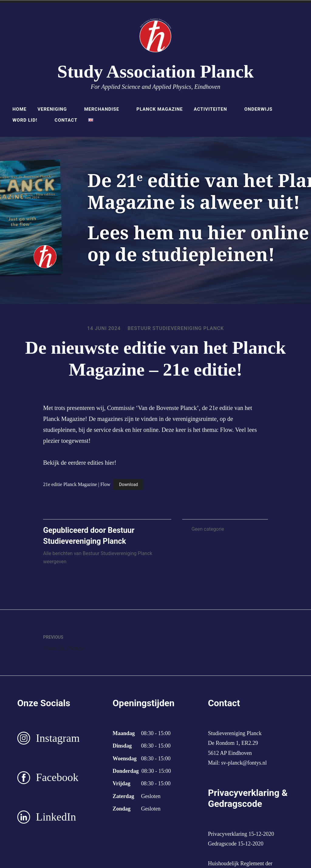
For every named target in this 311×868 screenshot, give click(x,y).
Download (128, 484)
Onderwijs (261, 109)
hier (109, 463)
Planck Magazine (160, 109)
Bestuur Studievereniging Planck (176, 328)
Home (20, 109)
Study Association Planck (156, 71)
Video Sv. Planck (99, 642)
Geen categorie (208, 529)
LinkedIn (56, 817)
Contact (66, 120)
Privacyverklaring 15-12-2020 (241, 834)
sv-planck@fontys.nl (244, 763)
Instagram (58, 738)
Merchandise (105, 109)
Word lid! (28, 120)
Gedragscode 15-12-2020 (236, 844)
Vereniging (55, 109)
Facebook (57, 777)
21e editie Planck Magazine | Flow (77, 484)
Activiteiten (214, 109)
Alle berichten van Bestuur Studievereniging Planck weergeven (98, 557)
